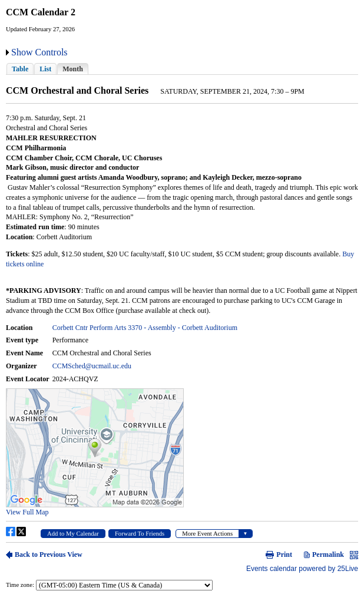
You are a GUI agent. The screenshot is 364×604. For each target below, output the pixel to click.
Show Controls (39, 52)
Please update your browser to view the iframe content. (182, 69)
